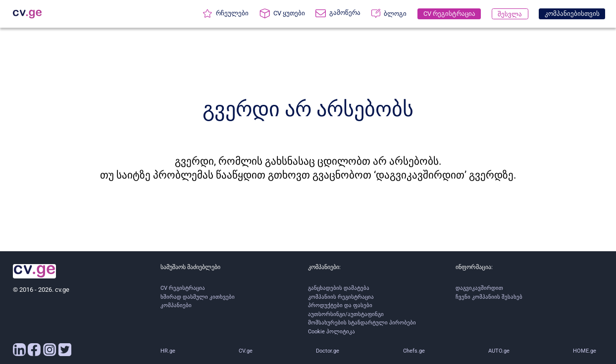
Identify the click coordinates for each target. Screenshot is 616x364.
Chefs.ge (414, 351)
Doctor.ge (328, 351)
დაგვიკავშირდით (479, 288)
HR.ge (168, 351)
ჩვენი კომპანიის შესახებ (489, 297)
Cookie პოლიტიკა (332, 332)
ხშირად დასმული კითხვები (198, 297)
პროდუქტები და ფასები (340, 305)
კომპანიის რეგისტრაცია (341, 297)
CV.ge (246, 351)
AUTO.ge (499, 351)
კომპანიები (176, 305)
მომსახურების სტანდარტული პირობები (362, 323)
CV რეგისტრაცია (183, 288)
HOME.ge (585, 351)
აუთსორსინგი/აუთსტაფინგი (346, 314)
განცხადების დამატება (339, 288)
